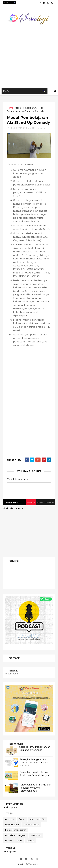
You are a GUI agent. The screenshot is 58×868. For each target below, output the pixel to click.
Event (22, 819)
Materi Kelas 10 (37, 819)
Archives (10, 819)
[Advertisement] (29, 54)
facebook (49, 502)
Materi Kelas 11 (12, 825)
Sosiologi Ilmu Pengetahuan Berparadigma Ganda (35, 748)
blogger (31, 502)
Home (10, 108)
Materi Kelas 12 (32, 825)
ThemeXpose (34, 864)
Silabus (30, 841)
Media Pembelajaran (16, 830)
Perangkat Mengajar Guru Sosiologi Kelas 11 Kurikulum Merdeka (34, 762)
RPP (20, 841)
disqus (40, 502)
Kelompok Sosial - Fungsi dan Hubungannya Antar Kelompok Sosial (35, 788)
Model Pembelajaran (25, 108)
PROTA (9, 841)
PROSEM (36, 835)
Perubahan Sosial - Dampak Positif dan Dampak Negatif (34, 774)
